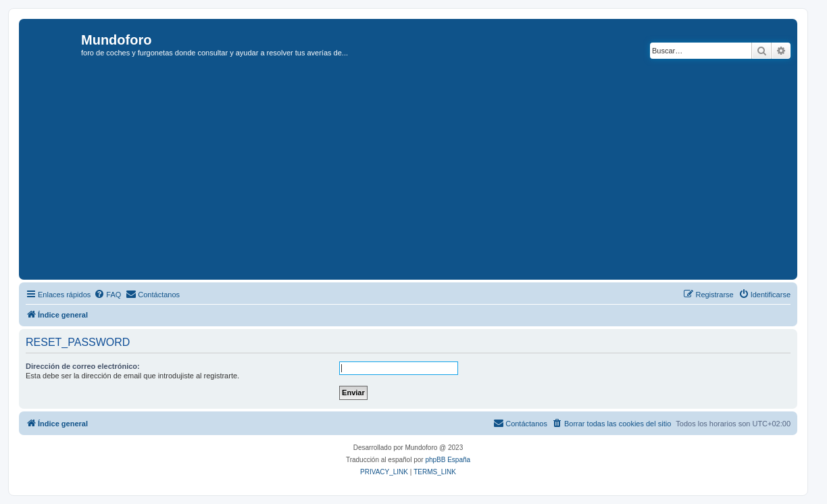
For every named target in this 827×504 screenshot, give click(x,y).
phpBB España (448, 460)
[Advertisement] (425, 175)
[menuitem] (107, 295)
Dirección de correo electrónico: (83, 366)
